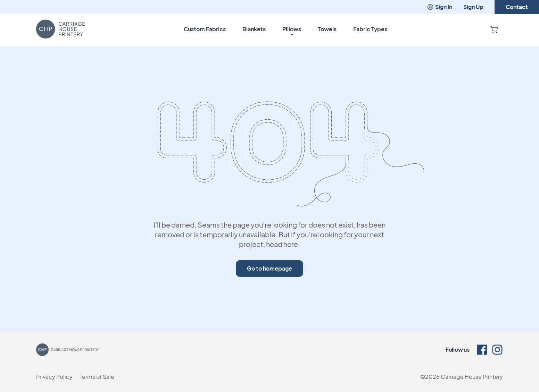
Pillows (292, 29)
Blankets (254, 29)
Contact (517, 7)
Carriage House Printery (472, 377)
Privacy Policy (54, 377)
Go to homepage (269, 268)
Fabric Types (370, 29)
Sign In (440, 7)
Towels (327, 29)
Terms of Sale (97, 377)
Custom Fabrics (205, 29)
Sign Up (473, 7)
